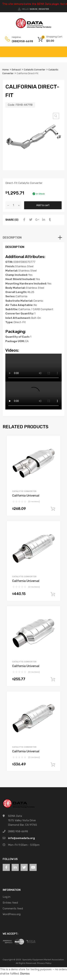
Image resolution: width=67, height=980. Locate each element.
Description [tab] (12, 238)
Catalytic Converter (35, 70)
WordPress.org (12, 914)
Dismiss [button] (25, 974)
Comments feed (13, 909)
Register (44, 9)
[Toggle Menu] (62, 50)
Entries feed (10, 903)
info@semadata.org (21, 838)
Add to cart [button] (53, 509)
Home (6, 70)
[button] (56, 116)
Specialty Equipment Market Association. (43, 960)
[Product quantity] (13, 205)
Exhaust (16, 70)
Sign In (33, 9)
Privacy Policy (44, 963)
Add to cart (43, 205)
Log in (7, 897)
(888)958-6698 (21, 41)
